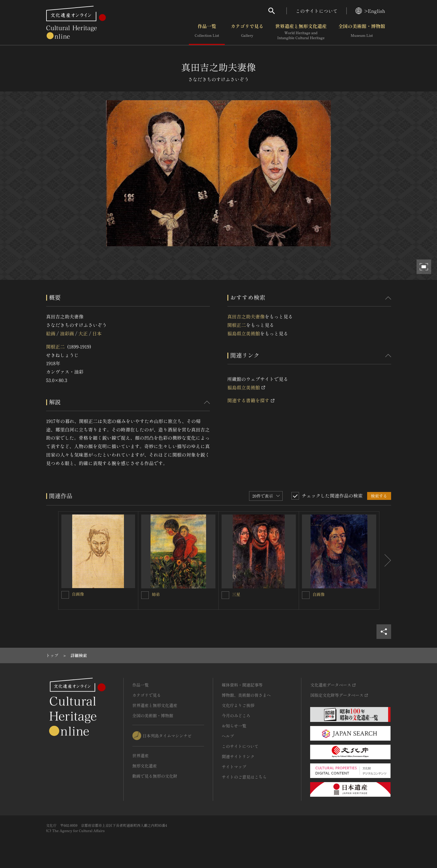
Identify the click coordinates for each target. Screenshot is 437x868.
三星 (236, 594)
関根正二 (56, 346)
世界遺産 (141, 756)
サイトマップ (234, 767)
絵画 (51, 333)
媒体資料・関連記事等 (242, 685)
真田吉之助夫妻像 (246, 316)
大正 (83, 333)
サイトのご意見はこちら (244, 777)
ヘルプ (228, 736)
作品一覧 (207, 32)
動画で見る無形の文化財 (155, 776)
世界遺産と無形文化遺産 (301, 32)
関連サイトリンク (238, 756)
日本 (97, 333)
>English (370, 11)
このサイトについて (317, 11)
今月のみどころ (236, 715)
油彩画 (67, 333)
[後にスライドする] (385, 561)
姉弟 (156, 594)
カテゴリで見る (247, 32)
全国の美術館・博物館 (362, 32)
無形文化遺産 (145, 766)
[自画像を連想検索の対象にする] (65, 595)
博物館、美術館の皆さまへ (246, 695)
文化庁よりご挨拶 (238, 705)
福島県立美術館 (244, 333)
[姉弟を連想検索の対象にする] (145, 595)
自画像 (78, 594)
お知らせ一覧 (234, 726)
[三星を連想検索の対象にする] (225, 595)
